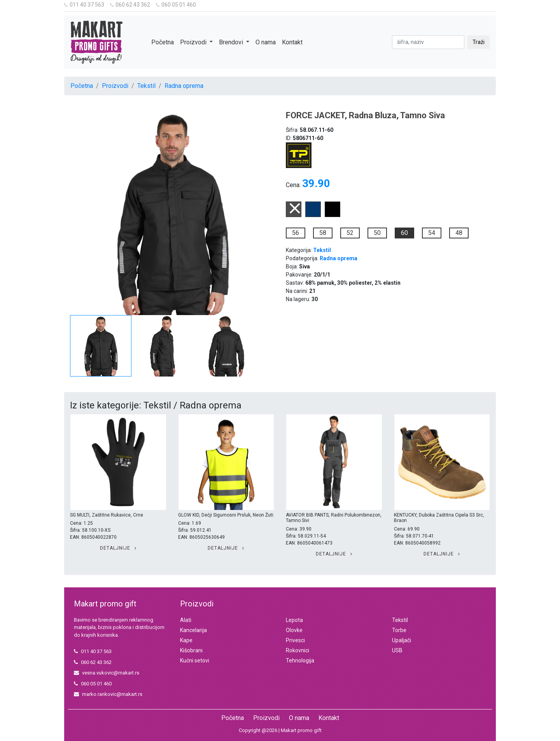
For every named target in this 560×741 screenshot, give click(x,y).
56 (296, 233)
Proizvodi (115, 86)
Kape (186, 640)
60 (404, 233)
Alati (186, 620)
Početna (163, 42)
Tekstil (146, 86)
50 (377, 233)
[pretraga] (428, 42)
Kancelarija (193, 630)
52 (350, 233)
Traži (479, 42)
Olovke (294, 630)
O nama (266, 42)
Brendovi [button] (232, 42)
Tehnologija (300, 660)
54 (432, 233)
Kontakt (292, 42)
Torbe (399, 630)
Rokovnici (297, 650)
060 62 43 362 (130, 5)
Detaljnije (118, 548)
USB (397, 650)
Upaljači (402, 640)
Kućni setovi (195, 660)
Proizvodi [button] (194, 42)
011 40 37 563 (84, 5)
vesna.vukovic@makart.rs (107, 673)
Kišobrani (191, 650)
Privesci (295, 640)
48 (459, 233)
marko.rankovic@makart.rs (108, 694)
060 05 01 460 (176, 5)
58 (323, 233)
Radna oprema (184, 86)
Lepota (294, 620)
